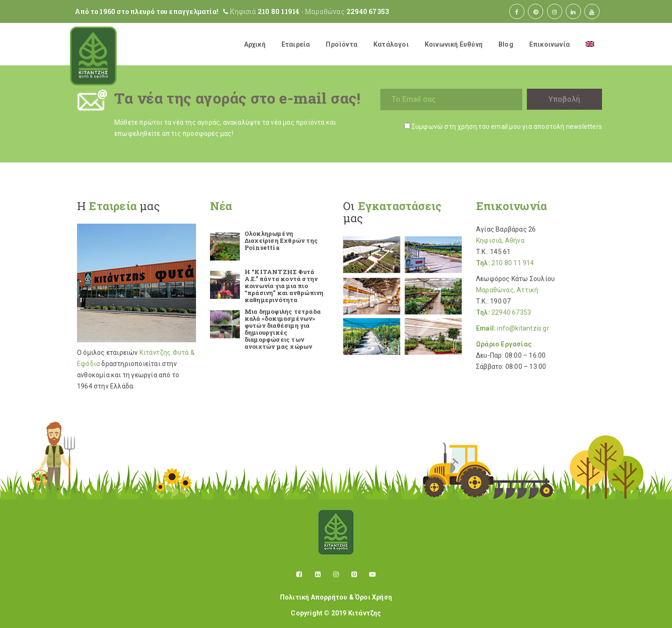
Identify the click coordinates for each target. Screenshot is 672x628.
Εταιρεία (296, 44)
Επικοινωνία (549, 44)
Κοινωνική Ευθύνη (454, 44)
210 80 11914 (278, 11)
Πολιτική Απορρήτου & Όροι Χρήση (336, 597)
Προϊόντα (342, 44)
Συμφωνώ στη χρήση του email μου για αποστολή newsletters (507, 127)
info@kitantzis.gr (523, 328)
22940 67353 (367, 11)
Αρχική (255, 44)
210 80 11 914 (513, 263)
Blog (506, 44)
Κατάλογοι (391, 44)
